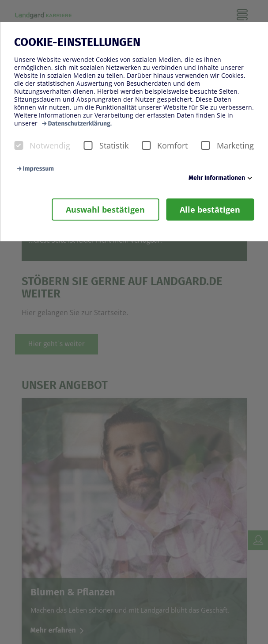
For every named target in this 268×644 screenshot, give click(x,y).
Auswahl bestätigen (105, 210)
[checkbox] (19, 145)
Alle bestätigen (210, 210)
